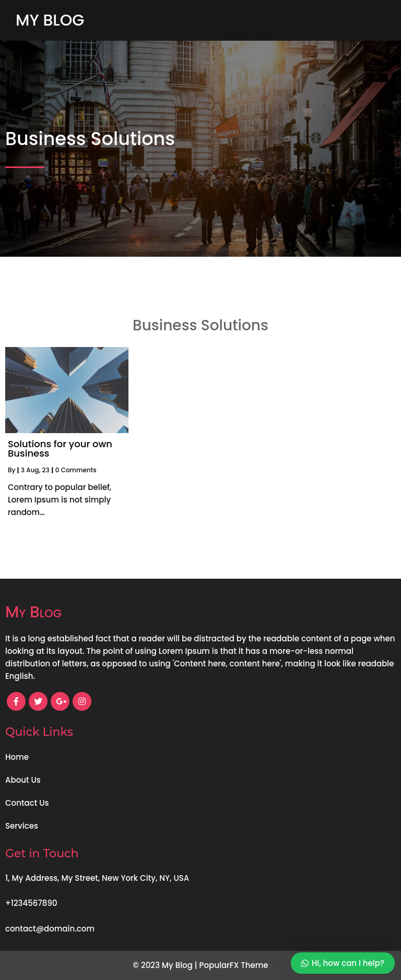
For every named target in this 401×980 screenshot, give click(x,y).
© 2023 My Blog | (166, 965)
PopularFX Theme (234, 965)
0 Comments (76, 470)
